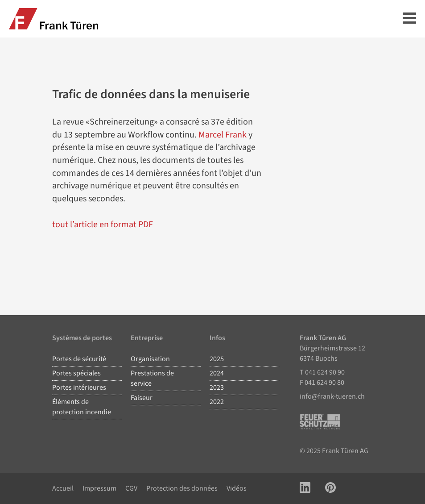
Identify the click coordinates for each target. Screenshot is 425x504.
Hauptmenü (409, 18)
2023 (217, 387)
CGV (131, 488)
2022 (217, 402)
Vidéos (237, 488)
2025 (217, 359)
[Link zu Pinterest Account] (330, 489)
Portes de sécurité (79, 359)
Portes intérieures (79, 387)
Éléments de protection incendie (82, 407)
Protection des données (182, 488)
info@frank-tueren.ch (332, 396)
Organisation (150, 359)
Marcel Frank (223, 135)
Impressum (99, 488)
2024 (217, 373)
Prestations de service (152, 378)
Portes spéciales (76, 373)
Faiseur (142, 398)
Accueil (63, 488)
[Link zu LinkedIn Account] (305, 489)
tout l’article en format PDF (103, 225)
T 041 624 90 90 (322, 372)
